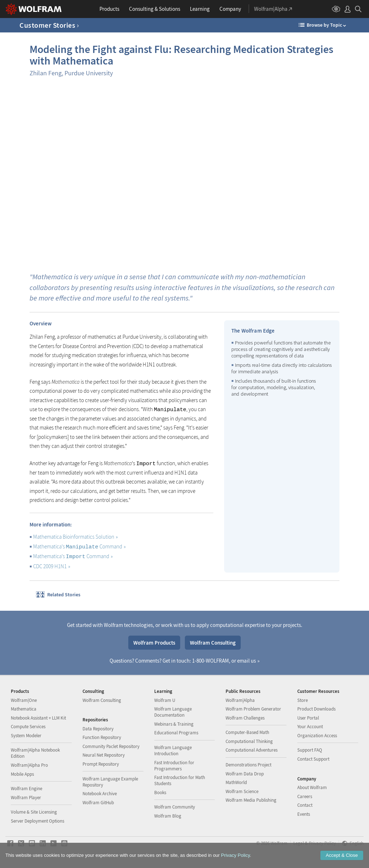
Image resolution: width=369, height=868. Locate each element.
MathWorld (236, 782)
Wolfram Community (175, 807)
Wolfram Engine (26, 789)
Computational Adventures (252, 750)
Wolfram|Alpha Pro (29, 765)
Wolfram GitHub (98, 803)
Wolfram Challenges (245, 718)
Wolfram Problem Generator (253, 709)
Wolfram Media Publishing (251, 800)
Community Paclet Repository (111, 746)
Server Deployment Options (37, 821)
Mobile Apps (22, 774)
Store (303, 700)
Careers (305, 796)
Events (304, 814)
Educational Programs (176, 733)
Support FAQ (310, 750)
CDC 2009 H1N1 (52, 566)
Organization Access (317, 736)
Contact (305, 805)
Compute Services (28, 727)
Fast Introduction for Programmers (174, 766)
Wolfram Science (242, 791)
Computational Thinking (249, 741)
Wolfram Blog (168, 816)
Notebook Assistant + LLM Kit (38, 718)
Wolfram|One (24, 700)
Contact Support (313, 759)
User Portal (308, 718)
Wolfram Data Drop (245, 774)
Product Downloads (316, 709)
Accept (342, 855)
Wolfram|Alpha (240, 700)
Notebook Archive (100, 794)
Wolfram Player (26, 798)
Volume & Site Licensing (34, 812)
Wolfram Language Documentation (173, 712)
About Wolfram (312, 787)
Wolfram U (165, 700)
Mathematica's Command (79, 546)
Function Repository (102, 737)
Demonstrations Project (248, 765)
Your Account (310, 727)
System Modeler (26, 736)
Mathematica (24, 709)
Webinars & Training (174, 724)
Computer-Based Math (247, 732)
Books (160, 793)
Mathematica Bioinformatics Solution (75, 537)
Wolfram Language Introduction (173, 751)
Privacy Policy (235, 855)
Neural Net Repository (104, 755)
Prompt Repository (101, 764)
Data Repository (98, 729)
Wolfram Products (154, 643)
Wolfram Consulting (213, 643)
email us (246, 661)
